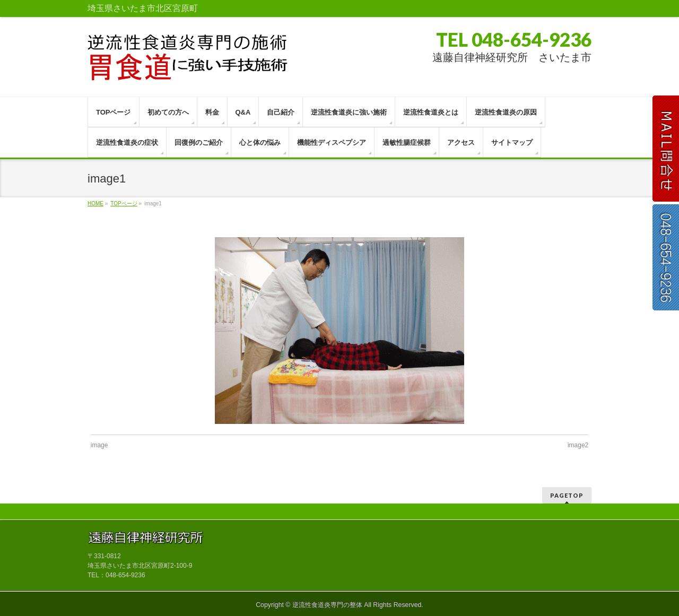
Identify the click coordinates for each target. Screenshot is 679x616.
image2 (578, 445)
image (99, 445)
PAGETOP (567, 495)
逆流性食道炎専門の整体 (327, 605)
